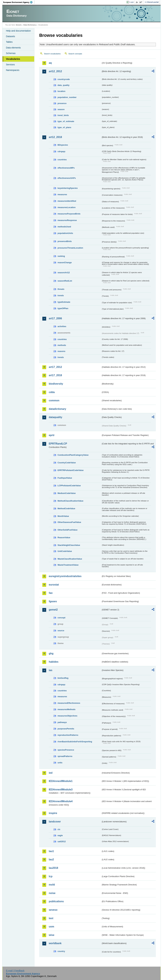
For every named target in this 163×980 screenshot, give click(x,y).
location (61, 91)
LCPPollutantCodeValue (69, 486)
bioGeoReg (63, 678)
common (54, 400)
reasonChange (65, 262)
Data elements (13, 48)
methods (62, 345)
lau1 (51, 851)
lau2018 (53, 868)
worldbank (55, 943)
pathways (62, 722)
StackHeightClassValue (69, 545)
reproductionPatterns (68, 735)
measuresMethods (66, 709)
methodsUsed (64, 227)
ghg (51, 653)
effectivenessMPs (66, 168)
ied (51, 773)
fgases (53, 601)
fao (51, 593)
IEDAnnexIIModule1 (61, 781)
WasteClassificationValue (70, 559)
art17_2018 (55, 375)
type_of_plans (64, 127)
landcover (55, 822)
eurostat (54, 585)
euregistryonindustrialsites (65, 576)
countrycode (64, 79)
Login (132, 2)
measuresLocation (66, 207)
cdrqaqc (61, 151)
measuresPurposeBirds (69, 214)
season (61, 109)
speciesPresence (66, 750)
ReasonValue (64, 537)
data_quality (63, 85)
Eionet (19, 25)
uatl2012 (62, 841)
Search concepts (75, 54)
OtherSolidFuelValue (67, 530)
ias (50, 670)
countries (62, 160)
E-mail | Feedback (15, 971)
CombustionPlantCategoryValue (73, 455)
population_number (67, 97)
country (61, 951)
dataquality (55, 417)
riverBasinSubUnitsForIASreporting (75, 742)
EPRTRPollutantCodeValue (71, 470)
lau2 (51, 859)
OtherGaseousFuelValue (69, 522)
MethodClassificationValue (70, 501)
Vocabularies (13, 59)
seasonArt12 (64, 273)
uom (51, 927)
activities (62, 326)
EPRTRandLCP (58, 444)
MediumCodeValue (67, 493)
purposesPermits (66, 729)
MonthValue (63, 516)
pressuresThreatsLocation (70, 248)
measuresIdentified (67, 201)
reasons (61, 351)
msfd (52, 885)
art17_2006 (55, 318)
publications (56, 901)
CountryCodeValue (67, 463)
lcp (51, 876)
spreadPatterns (65, 756)
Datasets (10, 36)
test (51, 918)
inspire (53, 813)
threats (61, 289)
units (60, 763)
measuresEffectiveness (69, 703)
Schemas (11, 53)
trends (61, 295)
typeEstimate (64, 302)
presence (62, 103)
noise (52, 893)
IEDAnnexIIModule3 (61, 790)
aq (50, 63)
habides (53, 662)
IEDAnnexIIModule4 (61, 801)
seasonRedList (65, 281)
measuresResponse (67, 220)
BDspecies (63, 145)
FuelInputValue (65, 478)
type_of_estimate (66, 121)
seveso (53, 910)
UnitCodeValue (65, 551)
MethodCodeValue (66, 508)
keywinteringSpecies (68, 188)
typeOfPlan (63, 308)
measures (62, 194)
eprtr (52, 435)
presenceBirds (65, 241)
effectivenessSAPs (67, 178)
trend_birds (63, 115)
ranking (61, 256)
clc (59, 829)
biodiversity (56, 384)
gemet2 (53, 610)
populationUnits (65, 233)
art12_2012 (55, 71)
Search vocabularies (52, 54)
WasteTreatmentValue (68, 565)
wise (51, 935)
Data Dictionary (30, 25)
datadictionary (57, 409)
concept (61, 618)
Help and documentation (18, 31)
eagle (60, 835)
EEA (19, 2)
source (61, 631)
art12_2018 (55, 137)
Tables (9, 42)
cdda (52, 392)
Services (10, 65)
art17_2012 (55, 367)
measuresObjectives (67, 716)
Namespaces (13, 70)
